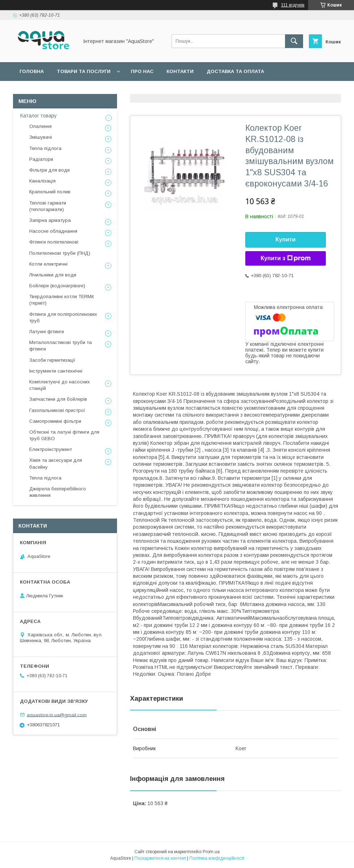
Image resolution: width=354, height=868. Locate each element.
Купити (286, 239)
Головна (32, 71)
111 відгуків (293, 5)
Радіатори (41, 159)
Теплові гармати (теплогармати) (48, 206)
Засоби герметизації (52, 360)
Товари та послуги (84, 71)
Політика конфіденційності (217, 858)
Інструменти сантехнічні (56, 371)
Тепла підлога (45, 148)
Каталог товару (38, 116)
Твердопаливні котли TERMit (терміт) (61, 300)
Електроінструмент (51, 449)
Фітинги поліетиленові (54, 242)
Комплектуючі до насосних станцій (60, 385)
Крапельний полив (50, 192)
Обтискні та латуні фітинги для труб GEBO (64, 435)
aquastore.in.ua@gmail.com (57, 715)
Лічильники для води (53, 275)
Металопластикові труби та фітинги (61, 346)
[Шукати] (294, 41)
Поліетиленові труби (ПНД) (60, 253)
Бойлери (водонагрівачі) (57, 286)
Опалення (40, 126)
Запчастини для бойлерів (58, 399)
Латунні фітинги (47, 332)
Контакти (180, 71)
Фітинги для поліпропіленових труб (63, 317)
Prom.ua (211, 852)
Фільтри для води (49, 170)
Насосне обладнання (53, 231)
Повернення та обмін (50, 90)
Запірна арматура (50, 220)
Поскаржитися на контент (160, 858)
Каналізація (42, 181)
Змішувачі (41, 137)
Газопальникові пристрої (57, 410)
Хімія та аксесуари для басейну (56, 463)
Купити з (285, 258)
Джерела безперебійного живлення (58, 492)
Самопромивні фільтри (55, 421)
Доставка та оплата (235, 71)
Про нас (142, 71)
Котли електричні (48, 264)
